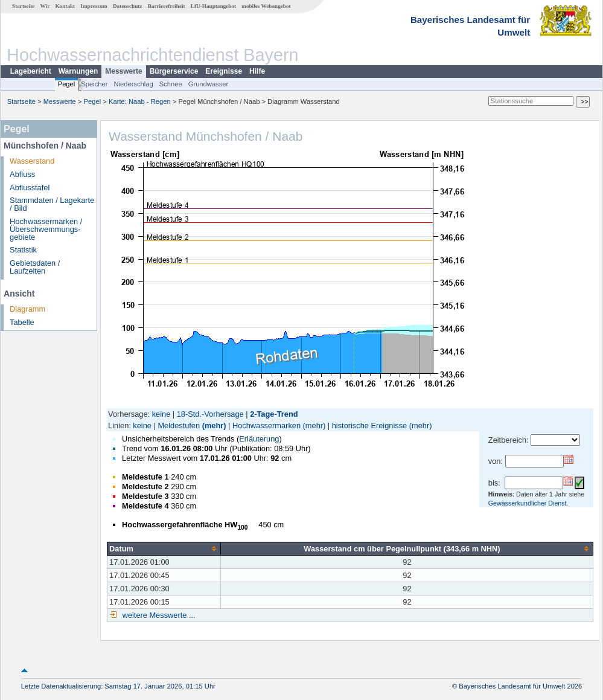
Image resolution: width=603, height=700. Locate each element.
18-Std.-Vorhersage (210, 414)
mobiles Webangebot (266, 6)
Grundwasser (209, 84)
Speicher (94, 84)
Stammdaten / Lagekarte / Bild (52, 204)
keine (161, 414)
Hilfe (257, 71)
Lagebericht (31, 71)
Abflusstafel (30, 188)
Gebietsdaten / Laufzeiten (35, 267)
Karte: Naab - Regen (140, 101)
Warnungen (78, 71)
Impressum (94, 6)
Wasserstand (32, 161)
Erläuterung (259, 439)
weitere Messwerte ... (158, 615)
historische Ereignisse (369, 425)
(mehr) (214, 425)
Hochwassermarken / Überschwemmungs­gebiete (46, 229)
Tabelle (22, 322)
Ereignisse (224, 71)
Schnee (171, 84)
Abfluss (22, 174)
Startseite (23, 6)
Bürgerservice (174, 71)
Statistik (23, 250)
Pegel (67, 84)
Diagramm (27, 309)
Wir (45, 6)
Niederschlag (133, 84)
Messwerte (123, 71)
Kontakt (65, 6)
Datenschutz (128, 6)
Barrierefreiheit (167, 6)
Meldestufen (179, 425)
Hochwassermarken (266, 425)
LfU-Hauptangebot (213, 6)
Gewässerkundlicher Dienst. (528, 503)
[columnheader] (164, 548)
